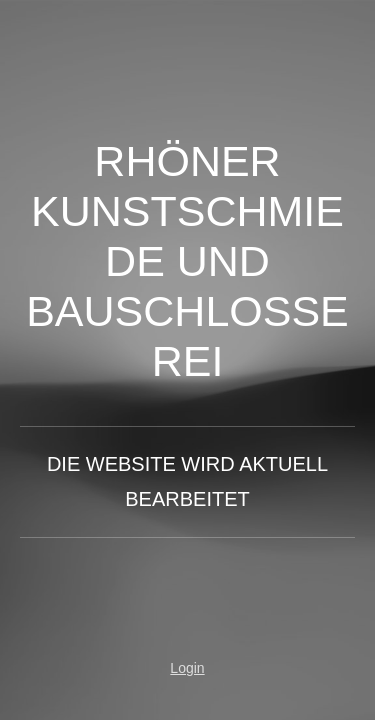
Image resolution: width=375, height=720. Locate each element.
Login (187, 668)
